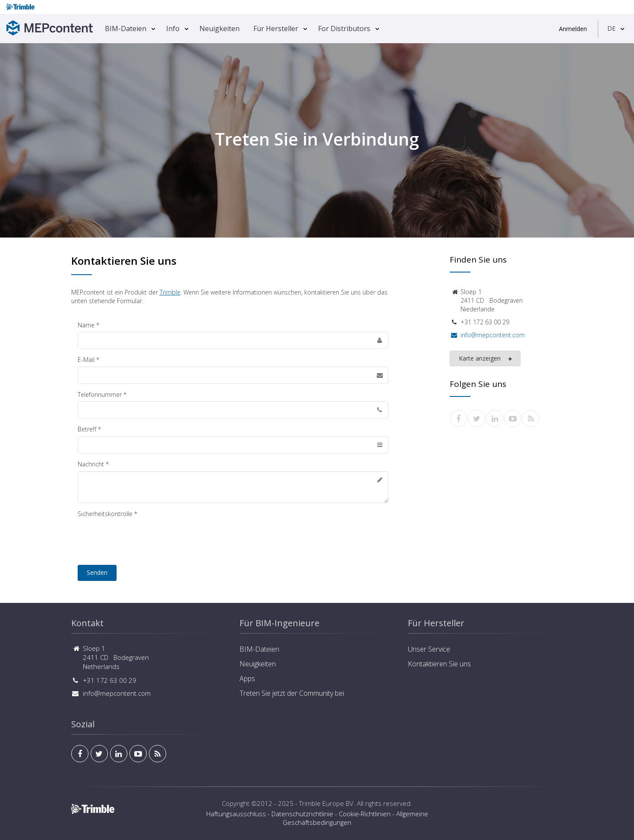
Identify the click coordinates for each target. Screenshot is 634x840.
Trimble (170, 292)
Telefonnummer (100, 395)
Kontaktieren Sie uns (439, 664)
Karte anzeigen (486, 359)
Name (86, 325)
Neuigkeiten (219, 29)
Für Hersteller (276, 29)
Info (173, 29)
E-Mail (86, 360)
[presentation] (143, 537)
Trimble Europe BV (326, 803)
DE (611, 28)
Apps (247, 678)
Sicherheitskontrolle (105, 514)
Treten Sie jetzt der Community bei (292, 693)
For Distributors (344, 29)
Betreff (87, 429)
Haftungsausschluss (236, 814)
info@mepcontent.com (493, 335)
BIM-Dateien (126, 29)
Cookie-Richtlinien (365, 814)
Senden (97, 572)
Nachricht (91, 464)
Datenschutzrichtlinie (302, 814)
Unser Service (429, 649)
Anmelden (573, 29)
